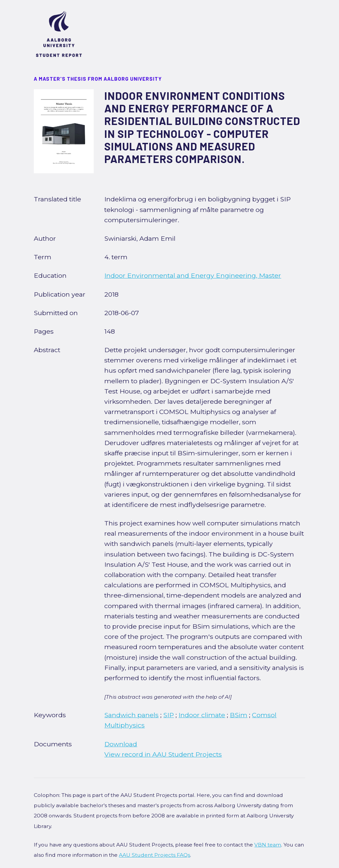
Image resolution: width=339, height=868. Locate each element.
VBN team (268, 845)
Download (121, 744)
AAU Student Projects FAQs (154, 855)
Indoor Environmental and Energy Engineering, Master (193, 275)
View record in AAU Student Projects (163, 754)
